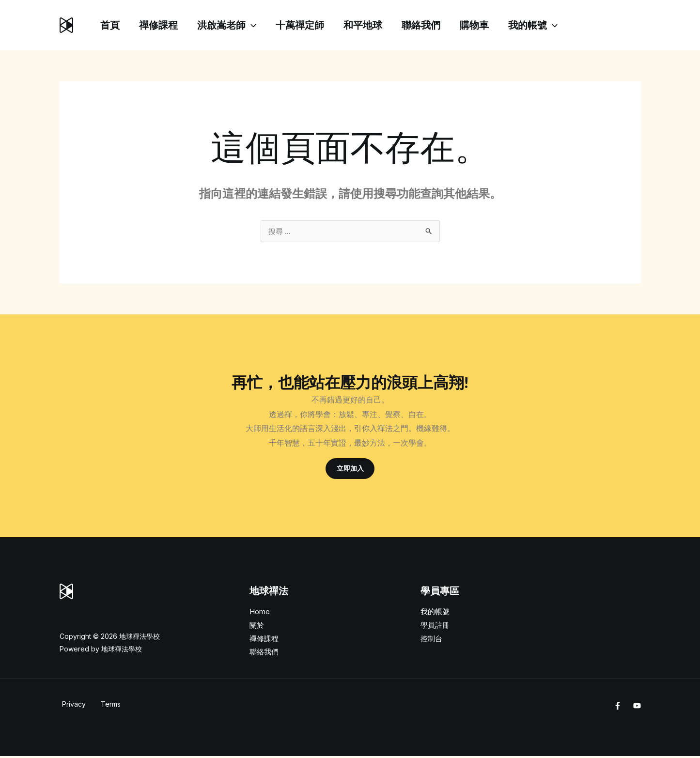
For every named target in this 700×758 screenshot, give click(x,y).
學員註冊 (435, 627)
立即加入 (350, 470)
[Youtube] (637, 708)
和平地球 (380, 25)
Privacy (71, 706)
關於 (257, 627)
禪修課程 (164, 25)
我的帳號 (562, 25)
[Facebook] (618, 708)
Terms (108, 706)
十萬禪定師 (313, 25)
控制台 (431, 640)
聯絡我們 (442, 25)
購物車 (499, 25)
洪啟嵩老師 (236, 25)
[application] (261, 25)
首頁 (112, 25)
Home (260, 613)
